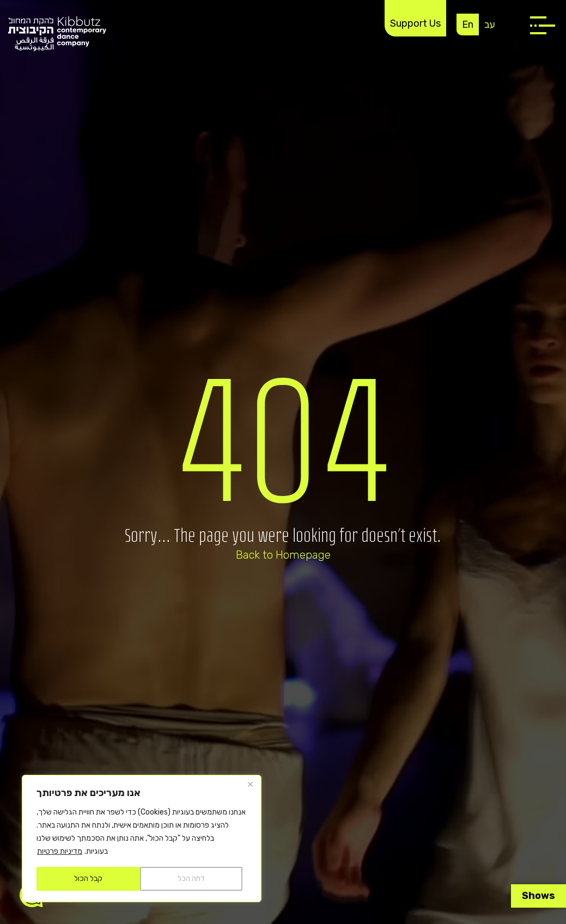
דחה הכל (191, 879)
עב (490, 25)
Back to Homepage (283, 555)
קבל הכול (88, 879)
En (468, 25)
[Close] (250, 784)
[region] (142, 839)
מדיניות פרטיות (60, 851)
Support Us (415, 23)
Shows (538, 896)
